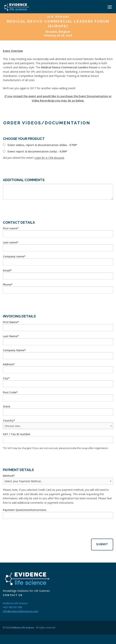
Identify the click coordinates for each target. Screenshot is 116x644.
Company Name (14, 350)
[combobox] (58, 426)
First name (10, 228)
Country (8, 420)
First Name (10, 322)
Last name (10, 242)
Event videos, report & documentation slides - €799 (42, 145)
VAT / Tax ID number (17, 434)
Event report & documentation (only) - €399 (37, 151)
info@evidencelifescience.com (20, 611)
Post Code (10, 392)
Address (8, 364)
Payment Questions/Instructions (25, 510)
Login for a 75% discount (49, 158)
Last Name (10, 336)
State (7, 406)
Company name (13, 256)
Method (8, 476)
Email (7, 270)
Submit (102, 544)
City (6, 378)
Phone (7, 285)
